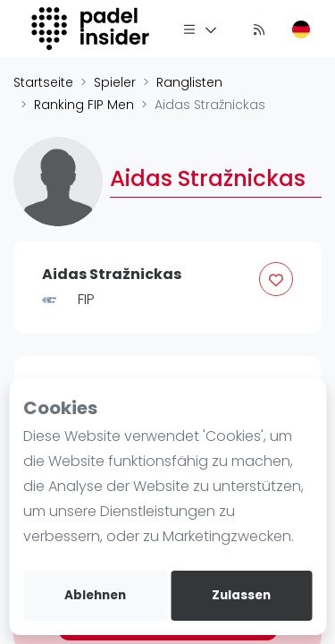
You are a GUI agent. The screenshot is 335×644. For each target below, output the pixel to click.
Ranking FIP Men (84, 105)
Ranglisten (189, 82)
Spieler (115, 82)
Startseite (43, 82)
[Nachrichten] (259, 29)
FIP (86, 299)
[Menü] (200, 29)
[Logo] (92, 29)
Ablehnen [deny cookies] (95, 595)
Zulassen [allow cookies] (241, 595)
